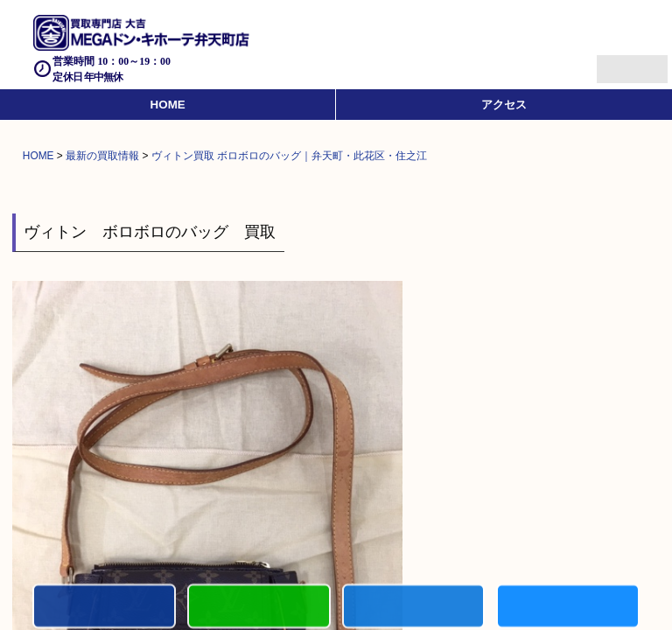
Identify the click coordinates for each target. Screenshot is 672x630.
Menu (613, 62)
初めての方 (259, 608)
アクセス (504, 105)
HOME (168, 105)
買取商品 (414, 608)
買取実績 (568, 608)
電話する (104, 608)
